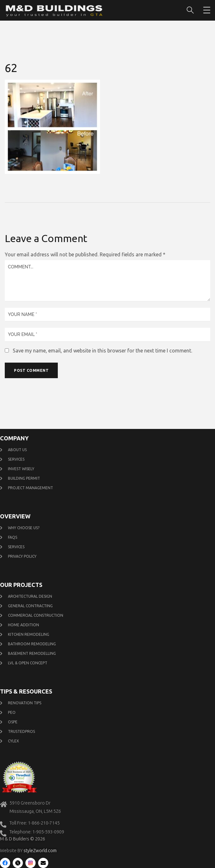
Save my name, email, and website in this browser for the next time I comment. (102, 351)
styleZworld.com (40, 851)
